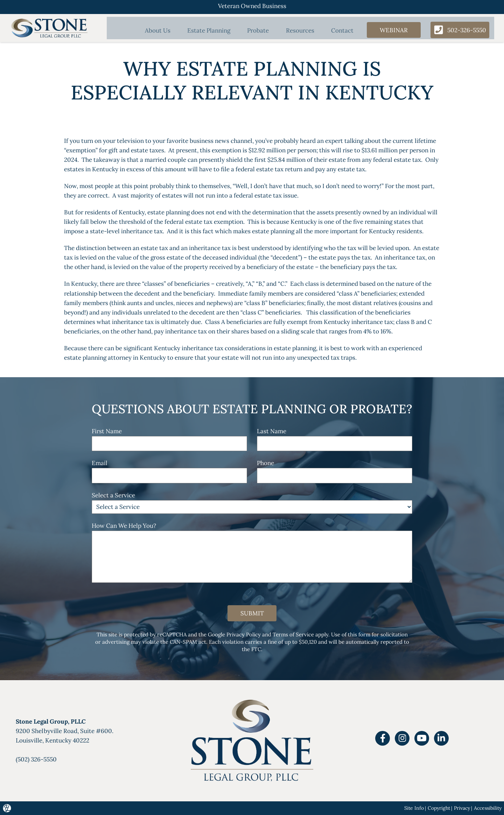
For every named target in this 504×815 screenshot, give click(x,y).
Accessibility (488, 808)
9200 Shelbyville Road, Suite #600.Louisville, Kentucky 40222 (65, 731)
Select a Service (113, 495)
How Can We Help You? (124, 526)
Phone (265, 463)
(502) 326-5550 (36, 760)
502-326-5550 (458, 30)
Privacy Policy (244, 635)
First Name (107, 431)
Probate (259, 31)
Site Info (413, 808)
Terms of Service (293, 635)
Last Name (272, 431)
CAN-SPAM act (188, 642)
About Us (163, 31)
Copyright (438, 808)
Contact (339, 31)
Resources (299, 31)
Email (100, 463)
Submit (252, 613)
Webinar (390, 30)
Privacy (462, 808)
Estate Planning (212, 31)
